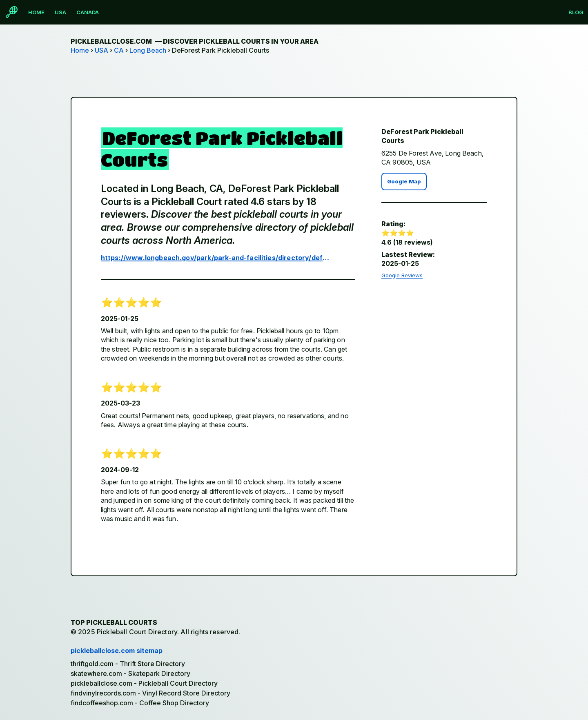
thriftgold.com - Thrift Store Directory (128, 664)
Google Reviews (402, 275)
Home (36, 12)
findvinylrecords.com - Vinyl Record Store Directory (150, 693)
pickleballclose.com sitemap (117, 651)
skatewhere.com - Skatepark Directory (130, 673)
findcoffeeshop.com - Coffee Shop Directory (140, 703)
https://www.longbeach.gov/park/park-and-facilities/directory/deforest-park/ (215, 258)
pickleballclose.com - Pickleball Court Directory (144, 683)
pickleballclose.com (195, 41)
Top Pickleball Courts (114, 622)
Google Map (404, 182)
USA (60, 12)
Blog (576, 12)
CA (119, 50)
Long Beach (148, 50)
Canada (88, 12)
